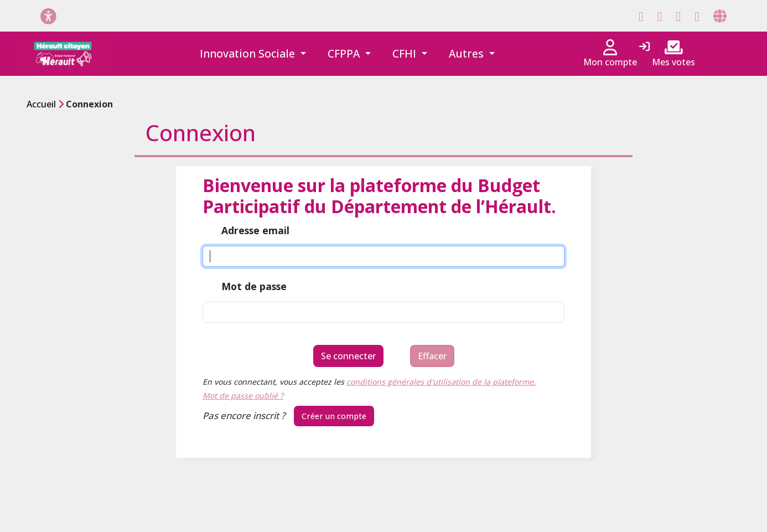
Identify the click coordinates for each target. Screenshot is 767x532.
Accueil (41, 104)
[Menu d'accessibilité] (48, 16)
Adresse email (255, 231)
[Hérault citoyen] (64, 54)
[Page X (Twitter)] (660, 16)
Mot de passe (254, 287)
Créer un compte (334, 416)
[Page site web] (720, 16)
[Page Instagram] (678, 16)
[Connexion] (644, 47)
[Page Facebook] (641, 16)
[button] (253, 54)
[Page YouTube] (697, 16)
